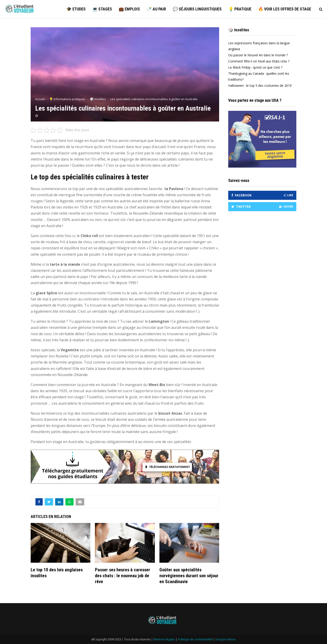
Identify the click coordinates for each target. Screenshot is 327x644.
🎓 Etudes (76, 9)
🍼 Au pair (156, 9)
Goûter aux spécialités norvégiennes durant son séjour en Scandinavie (189, 576)
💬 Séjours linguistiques (197, 9)
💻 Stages (102, 9)
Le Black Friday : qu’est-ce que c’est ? (255, 67)
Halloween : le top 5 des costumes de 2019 (260, 85)
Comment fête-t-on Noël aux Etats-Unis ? (259, 61)
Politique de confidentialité (195, 639)
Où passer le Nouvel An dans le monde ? (258, 55)
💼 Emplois (129, 9)
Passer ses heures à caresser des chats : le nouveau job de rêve (123, 576)
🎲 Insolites (239, 30)
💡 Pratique (240, 9)
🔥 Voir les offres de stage (285, 9)
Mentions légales (164, 639)
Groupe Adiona (225, 639)
